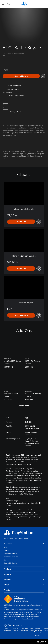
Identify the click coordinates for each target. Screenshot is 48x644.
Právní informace (7, 629)
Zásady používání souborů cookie (39, 632)
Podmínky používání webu (24, 631)
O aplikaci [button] (24, 544)
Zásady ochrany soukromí (16, 631)
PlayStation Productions (12, 557)
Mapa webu (32, 629)
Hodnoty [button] (24, 574)
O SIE (5, 547)
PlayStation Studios (10, 554)
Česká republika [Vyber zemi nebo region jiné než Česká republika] (13, 625)
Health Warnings (12, 501)
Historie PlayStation (10, 563)
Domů (6, 538)
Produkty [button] (24, 569)
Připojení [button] (24, 590)
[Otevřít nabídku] (3, 4)
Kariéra (6, 550)
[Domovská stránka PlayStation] (24, 4)
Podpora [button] (24, 580)
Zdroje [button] (24, 585)
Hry (12, 538)
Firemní (6, 560)
